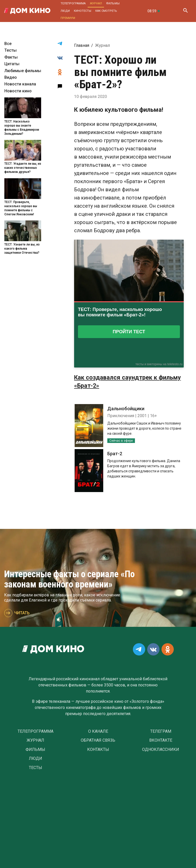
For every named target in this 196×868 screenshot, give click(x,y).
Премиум (68, 18)
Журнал (96, 3)
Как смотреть (106, 11)
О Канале (98, 731)
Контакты (98, 750)
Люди (65, 11)
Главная (82, 45)
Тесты (10, 50)
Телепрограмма (73, 3)
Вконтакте (161, 740)
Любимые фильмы (23, 71)
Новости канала (20, 84)
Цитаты (12, 64)
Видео (11, 77)
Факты (11, 57)
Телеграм (161, 731)
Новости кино (18, 91)
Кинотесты (83, 11)
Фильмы (113, 3)
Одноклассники (161, 750)
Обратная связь (98, 740)
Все (8, 44)
